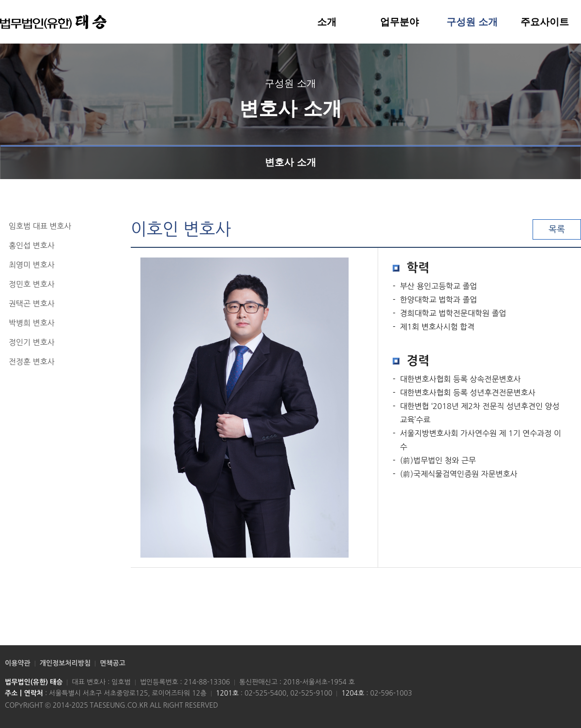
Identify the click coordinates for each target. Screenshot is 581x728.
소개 (327, 22)
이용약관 (18, 663)
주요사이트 (545, 22)
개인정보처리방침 (65, 663)
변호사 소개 (290, 156)
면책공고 (113, 663)
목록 (557, 229)
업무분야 (399, 22)
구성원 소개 (472, 22)
